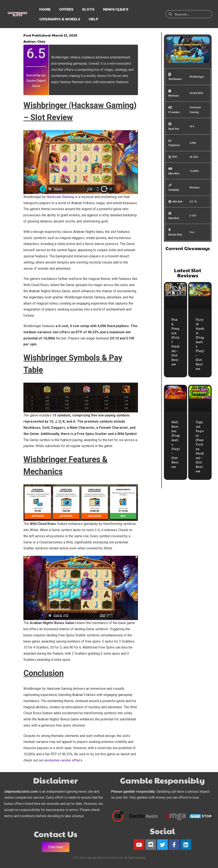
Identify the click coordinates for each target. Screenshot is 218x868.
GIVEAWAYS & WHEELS (60, 19)
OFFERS (66, 9)
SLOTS (88, 9)
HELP (94, 19)
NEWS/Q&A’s (116, 9)
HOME (45, 9)
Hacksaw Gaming (60, 197)
